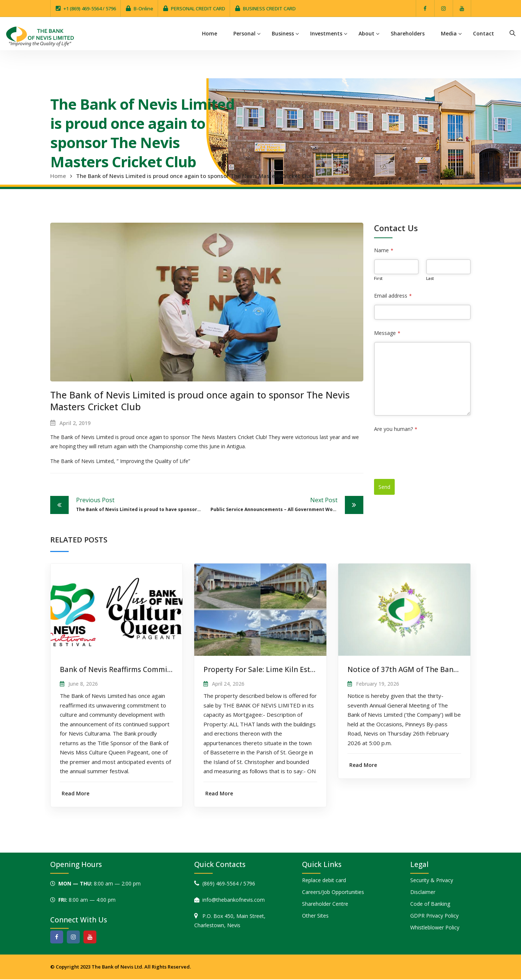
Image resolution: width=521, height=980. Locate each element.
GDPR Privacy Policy (434, 916)
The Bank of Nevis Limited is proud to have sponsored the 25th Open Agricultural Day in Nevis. (141, 504)
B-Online (143, 8)
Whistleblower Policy (435, 928)
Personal (245, 33)
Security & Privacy (432, 880)
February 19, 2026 (378, 684)
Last (430, 278)
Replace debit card (324, 880)
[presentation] (430, 452)
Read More (76, 793)
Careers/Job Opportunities (333, 892)
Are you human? (396, 429)
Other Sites (315, 916)
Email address (393, 296)
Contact (484, 33)
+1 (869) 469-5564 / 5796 (90, 8)
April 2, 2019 (75, 423)
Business (283, 33)
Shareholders (408, 33)
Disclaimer (423, 892)
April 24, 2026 (228, 684)
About (367, 33)
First (378, 278)
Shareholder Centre (325, 904)
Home (210, 33)
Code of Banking (430, 904)
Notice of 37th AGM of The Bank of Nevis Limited (432, 669)
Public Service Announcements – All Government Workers (278, 504)
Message (387, 333)
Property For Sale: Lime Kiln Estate (262, 669)
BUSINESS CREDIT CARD (269, 8)
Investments (327, 33)
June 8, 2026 (83, 684)
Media (449, 33)
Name (384, 250)
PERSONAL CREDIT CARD (198, 8)
